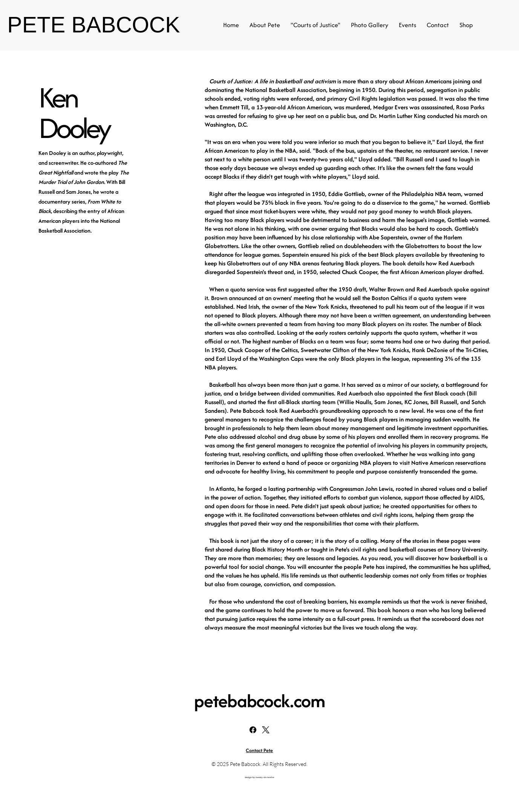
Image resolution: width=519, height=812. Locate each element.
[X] (266, 730)
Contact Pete (259, 750)
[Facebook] (253, 730)
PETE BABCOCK (93, 25)
